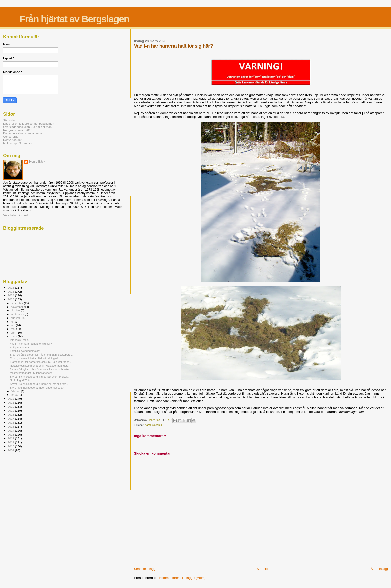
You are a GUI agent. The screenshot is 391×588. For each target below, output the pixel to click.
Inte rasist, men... (20, 340)
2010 (11, 446)
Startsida (263, 569)
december (18, 303)
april (14, 333)
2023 (11, 299)
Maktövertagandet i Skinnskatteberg (31, 373)
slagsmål (157, 425)
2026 (11, 287)
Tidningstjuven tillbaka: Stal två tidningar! (34, 358)
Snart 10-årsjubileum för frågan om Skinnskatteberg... (41, 355)
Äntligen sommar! (20, 347)
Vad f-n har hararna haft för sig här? (31, 344)
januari (16, 395)
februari (16, 391)
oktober (16, 310)
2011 (11, 442)
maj (14, 329)
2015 (11, 427)
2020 (11, 407)
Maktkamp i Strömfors (17, 143)
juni (13, 325)
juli (13, 322)
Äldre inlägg (379, 569)
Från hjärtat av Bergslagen (74, 19)
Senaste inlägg (145, 569)
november (18, 307)
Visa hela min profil (16, 215)
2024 (11, 295)
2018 (11, 415)
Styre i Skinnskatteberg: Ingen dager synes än (37, 388)
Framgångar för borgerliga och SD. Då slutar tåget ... (41, 362)
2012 (11, 438)
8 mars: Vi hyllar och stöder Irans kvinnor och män (39, 369)
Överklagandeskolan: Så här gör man (27, 127)
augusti (16, 318)
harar (148, 425)
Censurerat (10, 137)
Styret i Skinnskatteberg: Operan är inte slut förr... (39, 384)
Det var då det (12, 140)
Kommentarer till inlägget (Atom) (182, 578)
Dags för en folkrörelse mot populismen (29, 124)
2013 (11, 435)
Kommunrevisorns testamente (23, 133)
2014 (11, 431)
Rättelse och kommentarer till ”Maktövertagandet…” (40, 366)
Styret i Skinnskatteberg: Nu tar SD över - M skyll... (40, 377)
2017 (11, 419)
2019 (11, 411)
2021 (11, 403)
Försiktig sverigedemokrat (25, 351)
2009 (11, 450)
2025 (11, 291)
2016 (11, 423)
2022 (11, 399)
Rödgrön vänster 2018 (18, 130)
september (18, 314)
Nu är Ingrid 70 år (20, 380)
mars (14, 336)
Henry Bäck (37, 162)
